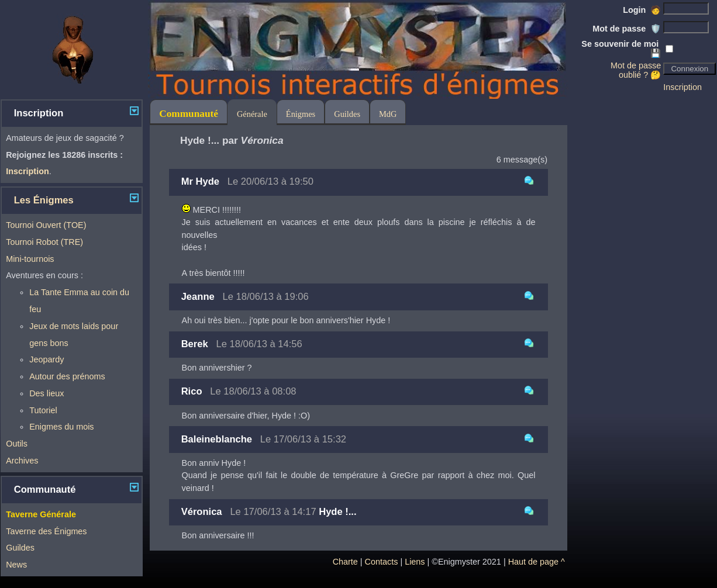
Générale (252, 114)
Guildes (20, 548)
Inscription (682, 87)
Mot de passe (627, 29)
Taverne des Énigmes (46, 531)
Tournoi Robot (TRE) (44, 242)
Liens (415, 562)
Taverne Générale (41, 514)
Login (642, 10)
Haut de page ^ (537, 562)
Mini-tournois (30, 259)
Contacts (382, 562)
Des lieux (46, 393)
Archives (22, 461)
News (16, 565)
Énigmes (301, 114)
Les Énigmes (44, 200)
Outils (17, 444)
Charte (345, 562)
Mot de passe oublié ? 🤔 (636, 70)
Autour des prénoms (67, 376)
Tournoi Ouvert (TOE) (46, 225)
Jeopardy (46, 359)
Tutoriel (43, 410)
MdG (388, 114)
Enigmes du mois (61, 427)
